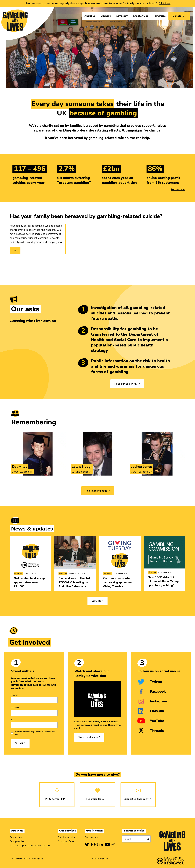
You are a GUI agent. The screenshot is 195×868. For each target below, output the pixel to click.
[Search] (148, 839)
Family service (67, 837)
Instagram (152, 701)
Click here (165, 3)
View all (96, 601)
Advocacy (122, 16)
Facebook (152, 692)
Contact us (91, 837)
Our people (17, 841)
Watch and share (88, 737)
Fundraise (160, 16)
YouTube (151, 721)
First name (15, 695)
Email (13, 720)
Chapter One (141, 16)
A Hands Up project (100, 859)
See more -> (178, 189)
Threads (151, 731)
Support (106, 16)
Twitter (150, 682)
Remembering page (96, 491)
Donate (179, 16)
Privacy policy (38, 859)
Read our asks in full (126, 384)
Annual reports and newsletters (30, 846)
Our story (16, 837)
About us (90, 16)
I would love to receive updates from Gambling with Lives (35, 733)
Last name (15, 708)
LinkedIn (151, 711)
